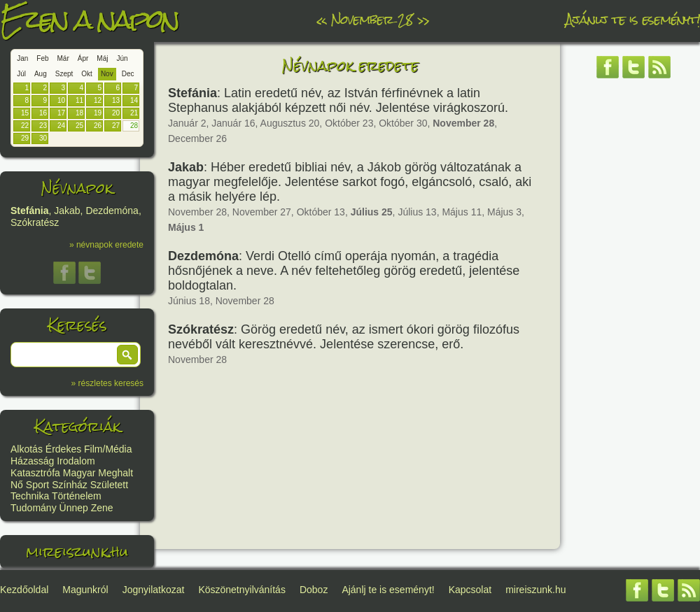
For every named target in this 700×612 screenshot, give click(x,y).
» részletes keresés (107, 383)
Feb (42, 58)
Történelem (77, 496)
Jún (122, 58)
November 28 (372, 19)
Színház (70, 485)
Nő (17, 485)
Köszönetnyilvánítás (242, 590)
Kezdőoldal (24, 590)
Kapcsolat (470, 590)
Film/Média (108, 449)
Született (109, 485)
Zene (102, 508)
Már (63, 58)
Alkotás (27, 449)
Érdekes (63, 449)
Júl (21, 74)
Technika (30, 496)
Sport (37, 485)
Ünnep (74, 508)
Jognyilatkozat (154, 590)
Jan (22, 58)
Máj (102, 58)
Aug (41, 74)
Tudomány (34, 508)
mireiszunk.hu (77, 551)
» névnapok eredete (106, 245)
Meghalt (115, 473)
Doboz (314, 590)
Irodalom (76, 461)
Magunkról (85, 590)
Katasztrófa (35, 473)
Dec (128, 74)
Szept (64, 74)
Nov (107, 74)
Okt (87, 74)
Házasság (32, 461)
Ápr (83, 58)
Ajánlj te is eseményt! (633, 19)
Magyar (79, 473)
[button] (127, 355)
